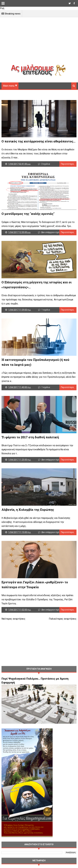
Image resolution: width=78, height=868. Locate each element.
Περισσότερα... (68, 164)
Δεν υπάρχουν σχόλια (52, 232)
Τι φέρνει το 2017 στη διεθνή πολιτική (30, 437)
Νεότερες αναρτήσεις (13, 619)
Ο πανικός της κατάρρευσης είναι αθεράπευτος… (38, 141)
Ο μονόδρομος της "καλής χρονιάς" (28, 214)
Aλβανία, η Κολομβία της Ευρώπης (28, 510)
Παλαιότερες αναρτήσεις (63, 619)
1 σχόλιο (46, 310)
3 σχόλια (46, 164)
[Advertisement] (39, 43)
